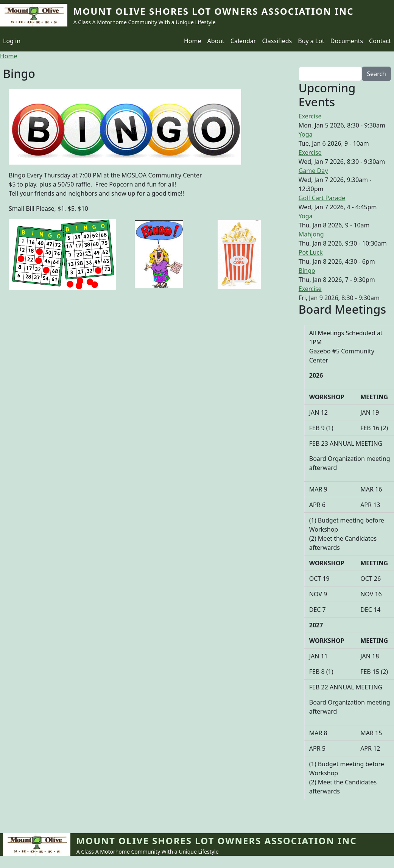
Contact (380, 41)
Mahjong (311, 234)
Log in (12, 41)
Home (193, 41)
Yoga (306, 134)
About (216, 41)
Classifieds (277, 41)
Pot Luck (311, 252)
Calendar (243, 41)
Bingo (307, 271)
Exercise (310, 116)
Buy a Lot (311, 41)
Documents (347, 41)
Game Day (313, 171)
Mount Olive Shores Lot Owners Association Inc (214, 11)
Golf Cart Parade (322, 198)
